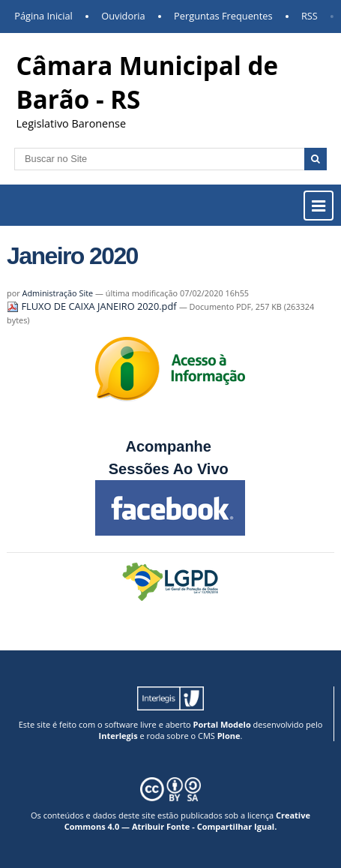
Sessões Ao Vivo (171, 469)
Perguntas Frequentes (223, 16)
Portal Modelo (222, 724)
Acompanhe (168, 446)
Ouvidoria (123, 16)
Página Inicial (43, 16)
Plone (229, 736)
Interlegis (118, 736)
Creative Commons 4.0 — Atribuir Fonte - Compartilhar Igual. (187, 821)
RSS (310, 16)
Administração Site (58, 293)
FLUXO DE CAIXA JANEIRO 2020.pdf (93, 306)
